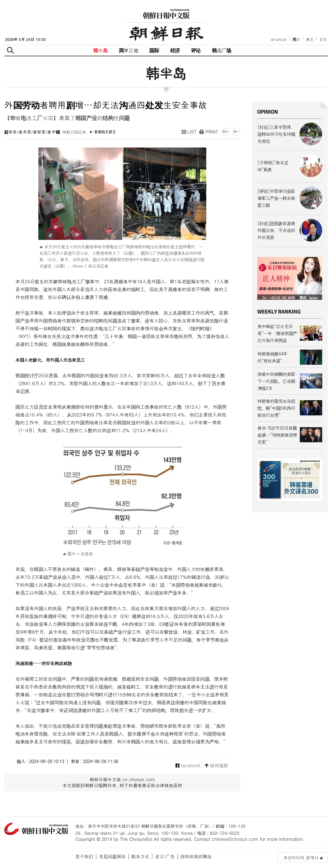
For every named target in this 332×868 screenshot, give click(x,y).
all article (279, 39)
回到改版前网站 (196, 856)
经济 (175, 50)
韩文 (296, 39)
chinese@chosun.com (235, 839)
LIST (189, 132)
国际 (154, 50)
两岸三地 (129, 50)
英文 (310, 39)
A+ (225, 131)
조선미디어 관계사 (301, 858)
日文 (323, 39)
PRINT (209, 132)
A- (236, 131)
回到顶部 (216, 766)
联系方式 (140, 856)
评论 (196, 50)
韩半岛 (100, 50)
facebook (188, 766)
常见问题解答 (112, 856)
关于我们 (84, 856)
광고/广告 (165, 856)
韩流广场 (222, 50)
